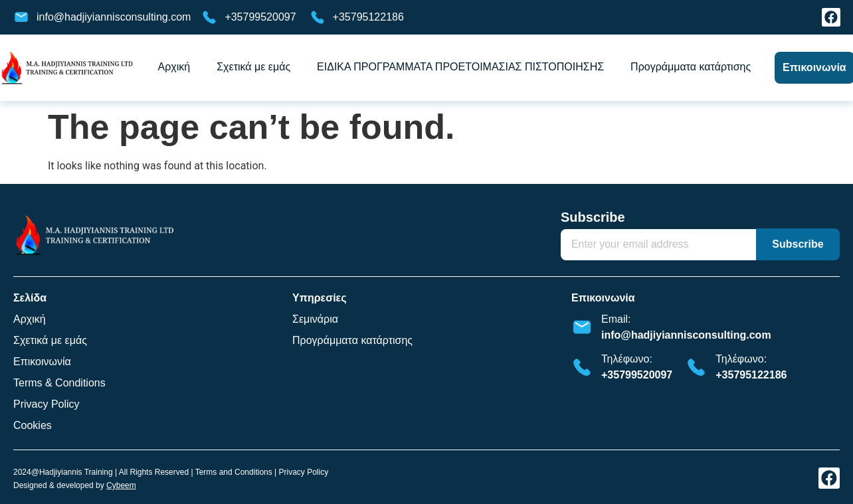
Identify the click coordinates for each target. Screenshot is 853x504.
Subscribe (593, 217)
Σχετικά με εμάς (253, 67)
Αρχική (174, 67)
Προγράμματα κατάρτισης (691, 67)
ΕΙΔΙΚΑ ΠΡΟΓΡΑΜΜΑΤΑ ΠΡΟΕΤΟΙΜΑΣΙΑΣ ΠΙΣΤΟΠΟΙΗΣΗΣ (460, 67)
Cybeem (121, 485)
